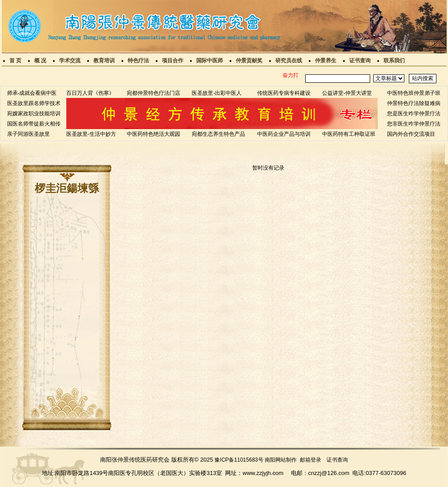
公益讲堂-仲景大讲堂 (347, 93)
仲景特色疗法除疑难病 (414, 103)
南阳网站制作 (281, 460)
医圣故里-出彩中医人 (217, 93)
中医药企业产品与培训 (284, 134)
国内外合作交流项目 (411, 134)
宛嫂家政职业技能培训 (34, 114)
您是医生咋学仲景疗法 (414, 114)
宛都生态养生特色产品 (218, 134)
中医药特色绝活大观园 (153, 134)
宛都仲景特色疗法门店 (153, 93)
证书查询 (337, 460)
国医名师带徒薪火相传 (34, 124)
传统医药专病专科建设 (284, 93)
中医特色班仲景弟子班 (414, 93)
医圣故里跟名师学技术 (34, 103)
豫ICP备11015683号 (239, 460)
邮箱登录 (311, 460)
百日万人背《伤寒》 (90, 93)
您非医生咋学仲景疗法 (414, 124)
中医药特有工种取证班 (349, 134)
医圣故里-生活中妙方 (91, 134)
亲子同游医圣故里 (28, 134)
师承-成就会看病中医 (32, 93)
